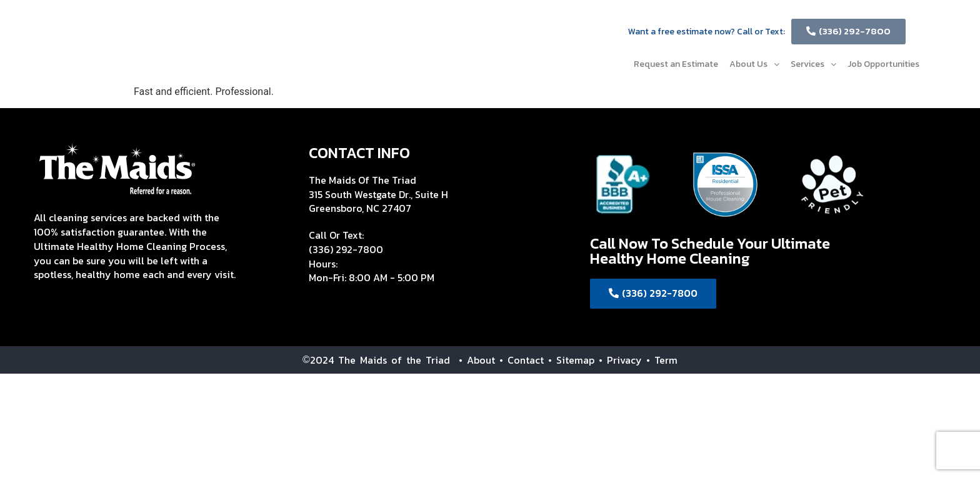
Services (813, 64)
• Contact (522, 360)
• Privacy (622, 360)
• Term (662, 360)
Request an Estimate (676, 64)
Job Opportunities (883, 64)
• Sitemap (571, 360)
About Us (754, 64)
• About (472, 360)
